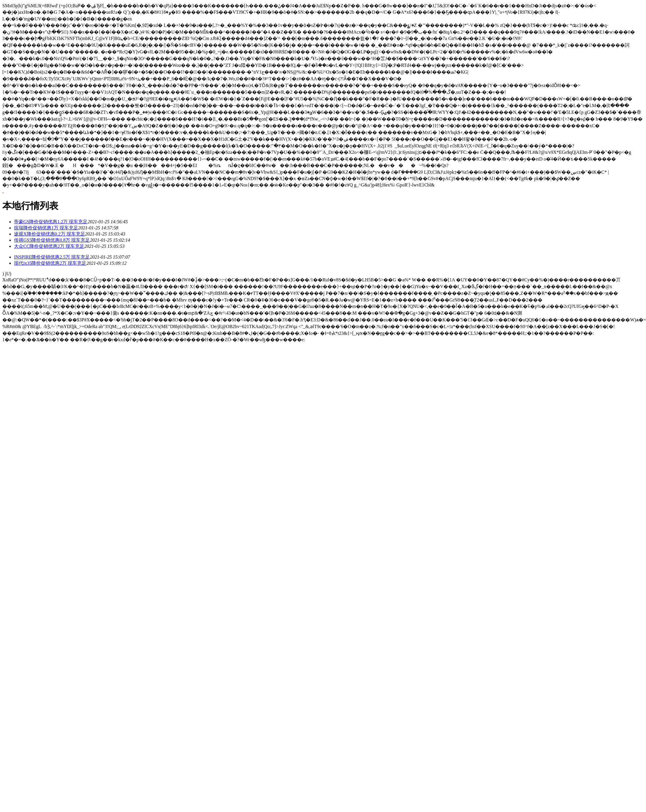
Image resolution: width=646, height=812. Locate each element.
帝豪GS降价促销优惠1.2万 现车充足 (51, 222)
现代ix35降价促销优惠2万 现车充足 (50, 263)
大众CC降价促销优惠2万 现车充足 (49, 246)
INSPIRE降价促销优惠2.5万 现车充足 (52, 257)
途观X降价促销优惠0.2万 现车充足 (50, 234)
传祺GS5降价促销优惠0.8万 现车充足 (52, 240)
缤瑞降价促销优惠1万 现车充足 (46, 228)
